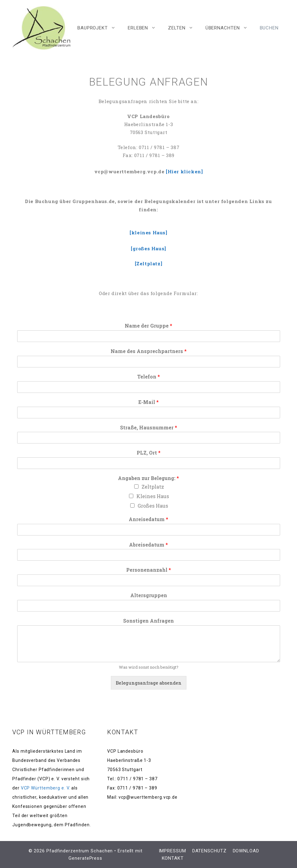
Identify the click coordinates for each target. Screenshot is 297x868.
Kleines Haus (153, 496)
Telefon (149, 377)
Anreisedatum (148, 519)
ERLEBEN (145, 28)
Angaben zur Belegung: (148, 478)
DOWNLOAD (246, 851)
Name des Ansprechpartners (149, 351)
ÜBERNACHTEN (230, 28)
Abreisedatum (148, 545)
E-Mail (148, 402)
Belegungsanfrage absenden (149, 683)
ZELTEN (184, 28)
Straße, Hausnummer (149, 428)
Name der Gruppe (148, 326)
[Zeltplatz (148, 263)
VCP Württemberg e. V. (46, 788)
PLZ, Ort (149, 453)
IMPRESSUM (172, 851)
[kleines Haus (148, 232)
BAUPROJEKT (100, 28)
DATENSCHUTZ (209, 851)
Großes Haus (153, 506)
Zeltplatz (153, 487)
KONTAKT (173, 858)
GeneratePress (85, 858)
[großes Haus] (148, 248)
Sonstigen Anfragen (148, 621)
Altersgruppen (149, 595)
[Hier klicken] (184, 171)
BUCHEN (269, 28)
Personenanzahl (149, 570)
